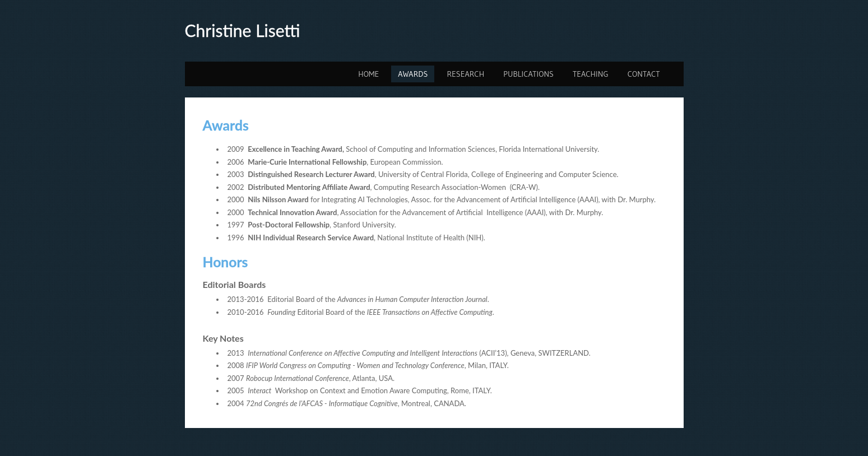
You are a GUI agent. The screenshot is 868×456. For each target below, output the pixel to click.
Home (368, 74)
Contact (644, 74)
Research (465, 74)
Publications (528, 74)
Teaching (591, 74)
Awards (413, 74)
